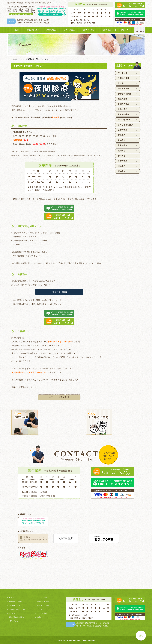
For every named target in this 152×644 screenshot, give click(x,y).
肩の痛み (122, 140)
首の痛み (122, 135)
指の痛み (122, 166)
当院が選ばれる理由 (16, 617)
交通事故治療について (17, 609)
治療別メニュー (70, 30)
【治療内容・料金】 (59, 292)
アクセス (125, 30)
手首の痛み (123, 161)
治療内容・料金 (88, 30)
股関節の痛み (123, 104)
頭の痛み (122, 171)
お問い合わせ (14, 621)
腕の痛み (122, 151)
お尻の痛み (123, 109)
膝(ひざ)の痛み (124, 120)
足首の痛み (123, 130)
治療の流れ (107, 30)
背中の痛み (123, 145)
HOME (16, 30)
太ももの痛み (123, 114)
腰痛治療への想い (34, 30)
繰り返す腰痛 (123, 89)
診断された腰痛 (124, 94)
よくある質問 (42, 613)
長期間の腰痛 (123, 78)
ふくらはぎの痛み (125, 125)
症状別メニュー (52, 30)
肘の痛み (122, 156)
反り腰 (121, 83)
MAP (47, 23)
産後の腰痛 (123, 99)
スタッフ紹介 (42, 598)
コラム (40, 609)
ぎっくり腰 (123, 73)
